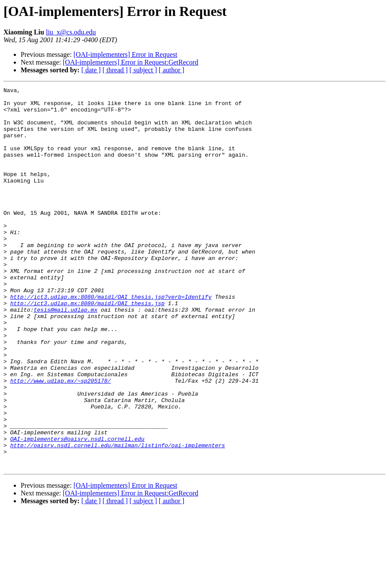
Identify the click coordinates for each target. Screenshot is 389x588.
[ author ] (172, 70)
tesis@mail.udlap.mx (65, 355)
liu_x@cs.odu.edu (71, 32)
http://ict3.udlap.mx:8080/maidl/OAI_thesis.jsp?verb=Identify (111, 339)
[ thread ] (115, 70)
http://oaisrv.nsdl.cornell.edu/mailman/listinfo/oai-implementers (118, 517)
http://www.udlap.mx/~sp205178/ (61, 440)
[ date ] (91, 70)
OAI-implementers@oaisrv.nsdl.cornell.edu (77, 510)
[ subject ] (143, 70)
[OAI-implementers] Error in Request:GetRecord (131, 62)
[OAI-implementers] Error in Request (125, 54)
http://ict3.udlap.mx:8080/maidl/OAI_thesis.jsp (88, 347)
